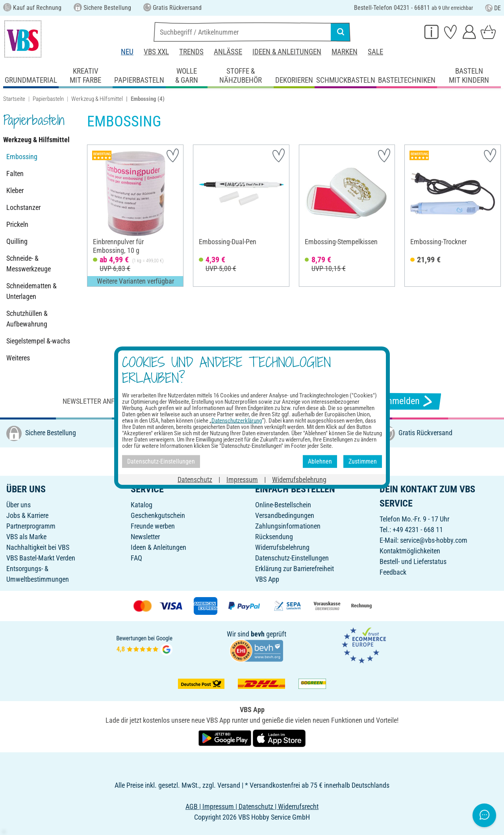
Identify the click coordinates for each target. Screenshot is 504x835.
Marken (345, 52)
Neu (127, 52)
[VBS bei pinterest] (264, 461)
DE (493, 8)
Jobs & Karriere (27, 515)
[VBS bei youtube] (282, 461)
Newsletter (145, 537)
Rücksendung (274, 537)
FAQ (136, 558)
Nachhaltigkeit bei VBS (38, 547)
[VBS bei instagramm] (247, 461)
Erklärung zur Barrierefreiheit (295, 569)
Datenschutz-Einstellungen (292, 558)
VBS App (267, 579)
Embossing (22, 157)
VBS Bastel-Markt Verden (41, 558)
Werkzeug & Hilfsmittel (97, 99)
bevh (258, 634)
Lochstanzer (23, 207)
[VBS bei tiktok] (299, 461)
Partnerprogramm (31, 526)
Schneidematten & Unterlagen (31, 291)
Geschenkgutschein (158, 515)
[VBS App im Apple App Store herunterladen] (279, 738)
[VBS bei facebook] (230, 461)
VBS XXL (156, 52)
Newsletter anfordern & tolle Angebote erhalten (146, 401)
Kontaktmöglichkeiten (410, 551)
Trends (191, 52)
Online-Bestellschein (283, 505)
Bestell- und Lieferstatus (413, 561)
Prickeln (17, 224)
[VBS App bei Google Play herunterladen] (226, 738)
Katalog (142, 505)
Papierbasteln (48, 99)
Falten (15, 173)
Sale (375, 52)
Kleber (15, 190)
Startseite (14, 99)
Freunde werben (153, 526)
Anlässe (228, 52)
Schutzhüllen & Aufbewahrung (27, 319)
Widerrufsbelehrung (282, 547)
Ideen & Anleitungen (287, 52)
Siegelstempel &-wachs (38, 341)
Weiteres (18, 358)
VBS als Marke (26, 537)
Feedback (393, 572)
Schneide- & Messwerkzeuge (29, 263)
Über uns (19, 505)
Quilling (17, 241)
